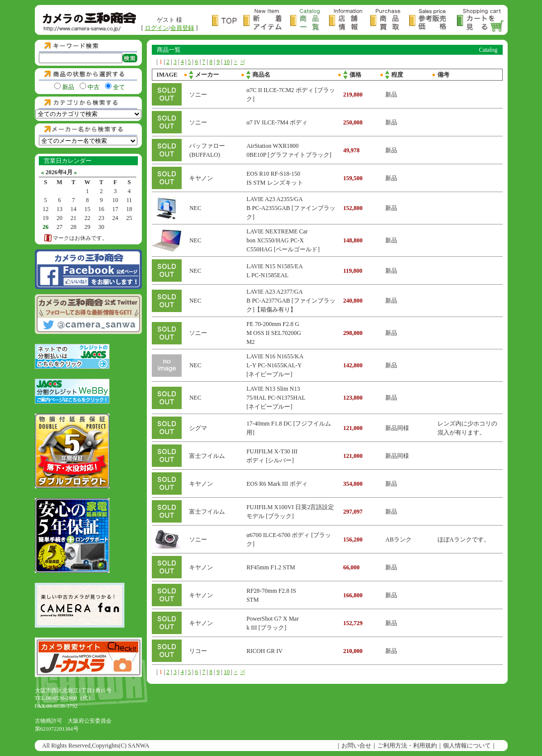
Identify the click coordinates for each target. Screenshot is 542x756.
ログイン (157, 28)
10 (227, 62)
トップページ (228, 21)
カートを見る (481, 21)
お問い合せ (356, 746)
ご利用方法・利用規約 (407, 746)
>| (243, 62)
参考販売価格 (433, 21)
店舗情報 (349, 21)
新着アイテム (267, 21)
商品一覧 (310, 21)
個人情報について (467, 746)
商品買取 (389, 21)
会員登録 (182, 28)
